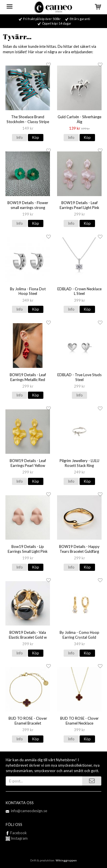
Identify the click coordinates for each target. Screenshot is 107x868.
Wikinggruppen (66, 860)
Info (20, 137)
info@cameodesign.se (29, 811)
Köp (36, 137)
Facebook (19, 833)
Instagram (17, 838)
